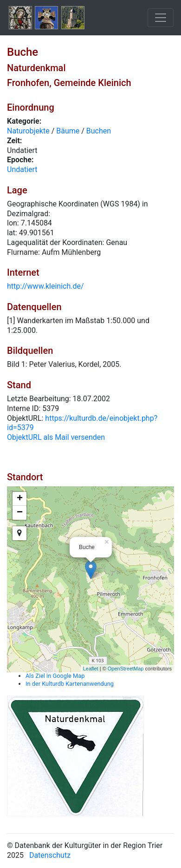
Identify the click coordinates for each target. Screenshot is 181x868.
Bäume (68, 131)
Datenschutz (50, 855)
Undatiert (22, 169)
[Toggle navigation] (161, 18)
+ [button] (20, 499)
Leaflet (91, 669)
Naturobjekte (28, 131)
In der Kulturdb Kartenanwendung (70, 684)
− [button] (20, 513)
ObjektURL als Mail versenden (56, 437)
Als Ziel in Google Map (55, 676)
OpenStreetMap (126, 669)
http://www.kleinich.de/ (45, 286)
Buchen (99, 131)
